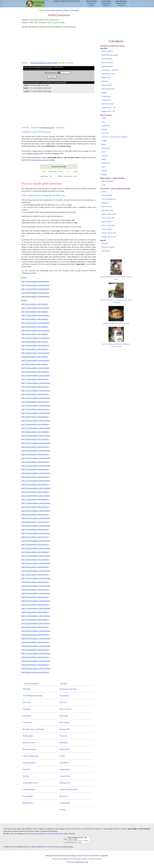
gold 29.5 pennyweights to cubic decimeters (36, 518)
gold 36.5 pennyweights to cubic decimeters (36, 571)
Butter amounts (107, 51)
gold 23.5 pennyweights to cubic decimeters (36, 473)
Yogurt (104, 93)
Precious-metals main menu (53, 10)
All (79, 1)
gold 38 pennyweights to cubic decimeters (35, 582)
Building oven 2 (28, 803)
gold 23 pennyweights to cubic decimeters (35, 469)
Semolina (105, 81)
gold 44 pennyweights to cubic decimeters (35, 627)
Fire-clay (26, 776)
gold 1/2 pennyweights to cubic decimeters (35, 289)
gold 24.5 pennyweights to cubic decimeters (36, 481)
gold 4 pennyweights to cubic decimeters (35, 327)
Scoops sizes (106, 100)
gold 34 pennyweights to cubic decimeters (35, 552)
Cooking (62, 1)
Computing (106, 126)
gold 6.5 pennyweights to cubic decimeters (35, 345)
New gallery (27, 709)
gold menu (66, 10)
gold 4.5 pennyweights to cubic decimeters (35, 330)
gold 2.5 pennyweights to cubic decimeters (35, 315)
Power (104, 152)
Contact (85, 860)
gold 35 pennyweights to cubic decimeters (35, 560)
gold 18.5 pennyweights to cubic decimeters (36, 436)
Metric (104, 144)
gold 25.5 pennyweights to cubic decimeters (36, 488)
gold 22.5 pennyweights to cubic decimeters (36, 466)
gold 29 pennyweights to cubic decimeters (35, 514)
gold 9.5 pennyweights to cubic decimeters (35, 368)
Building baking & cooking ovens (106, 3)
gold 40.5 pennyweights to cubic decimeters (36, 601)
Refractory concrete (29, 743)
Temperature (106, 96)
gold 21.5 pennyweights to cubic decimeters (36, 458)
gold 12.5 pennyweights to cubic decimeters (36, 390)
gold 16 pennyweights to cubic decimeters (35, 417)
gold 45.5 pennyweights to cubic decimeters (36, 638)
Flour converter (73, 1)
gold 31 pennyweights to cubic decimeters (35, 529)
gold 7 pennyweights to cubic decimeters (35, 349)
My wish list (64, 796)
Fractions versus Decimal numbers (115, 137)
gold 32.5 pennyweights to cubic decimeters (36, 541)
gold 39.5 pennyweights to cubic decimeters (36, 593)
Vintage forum (28, 722)
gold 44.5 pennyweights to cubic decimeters (36, 631)
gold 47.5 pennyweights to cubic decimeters (36, 653)
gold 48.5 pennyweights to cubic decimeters (36, 661)
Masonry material (108, 247)
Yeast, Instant (107, 229)
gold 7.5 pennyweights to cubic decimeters (35, 353)
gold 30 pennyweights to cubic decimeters (35, 522)
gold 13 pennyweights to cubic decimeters (35, 394)
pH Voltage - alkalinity (110, 70)
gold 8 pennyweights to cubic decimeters (35, 357)
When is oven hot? (66, 709)
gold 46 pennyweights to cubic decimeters (35, 642)
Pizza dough (63, 716)
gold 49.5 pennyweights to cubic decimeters (36, 668)
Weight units (106, 111)
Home (35, 4)
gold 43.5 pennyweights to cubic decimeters (36, 623)
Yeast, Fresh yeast (108, 225)
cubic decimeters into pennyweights (43, 160)
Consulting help (65, 803)
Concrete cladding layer (31, 756)
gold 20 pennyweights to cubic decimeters (35, 447)
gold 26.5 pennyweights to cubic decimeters (36, 496)
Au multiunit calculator (32, 153)
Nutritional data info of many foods (121, 3)
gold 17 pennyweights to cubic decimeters (35, 424)
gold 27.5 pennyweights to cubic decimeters (36, 503)
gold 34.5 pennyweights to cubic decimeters (36, 556)
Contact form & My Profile (68, 789)
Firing (66, 1)
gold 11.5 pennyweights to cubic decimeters (36, 383)
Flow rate (105, 133)
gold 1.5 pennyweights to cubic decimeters (35, 308)
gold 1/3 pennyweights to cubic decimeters (35, 285)
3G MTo (62, 756)
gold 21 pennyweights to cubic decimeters (35, 454)
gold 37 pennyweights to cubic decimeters (35, 575)
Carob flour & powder (110, 55)
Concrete (105, 243)
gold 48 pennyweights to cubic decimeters (35, 657)
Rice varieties (107, 207)
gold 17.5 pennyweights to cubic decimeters (36, 428)
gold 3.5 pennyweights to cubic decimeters (35, 323)
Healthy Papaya (65, 769)
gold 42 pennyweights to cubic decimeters (35, 612)
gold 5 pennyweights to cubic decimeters (35, 334)
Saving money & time (30, 783)
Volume (104, 171)
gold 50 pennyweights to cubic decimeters (35, 672)
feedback (43, 848)
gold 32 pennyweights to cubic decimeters (35, 537)
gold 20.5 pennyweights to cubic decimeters (36, 451)
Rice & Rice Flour (108, 74)
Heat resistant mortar (30, 749)
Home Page (27, 689)
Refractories (106, 251)
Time (103, 167)
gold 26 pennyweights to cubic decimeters (35, 492)
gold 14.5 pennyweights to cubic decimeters (36, 406)
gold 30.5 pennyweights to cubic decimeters (36, 526)
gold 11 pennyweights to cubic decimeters (35, 379)
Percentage (106, 148)
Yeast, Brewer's (107, 222)
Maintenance (64, 743)
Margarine (105, 203)
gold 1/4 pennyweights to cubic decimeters (35, 281)
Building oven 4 (65, 783)
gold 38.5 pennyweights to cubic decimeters (36, 586)
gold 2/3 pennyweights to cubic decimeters (35, 293)
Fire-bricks (26, 769)
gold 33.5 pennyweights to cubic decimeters (36, 548)
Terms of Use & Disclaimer (72, 860)
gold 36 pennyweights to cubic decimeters (35, 567)
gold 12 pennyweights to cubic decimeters (35, 387)
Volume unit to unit (109, 233)
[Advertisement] (59, 44)
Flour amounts (107, 59)
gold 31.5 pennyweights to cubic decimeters (36, 533)
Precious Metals (108, 181)
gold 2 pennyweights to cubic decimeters (35, 312)
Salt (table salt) (107, 210)
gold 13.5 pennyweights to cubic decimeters (36, 398)
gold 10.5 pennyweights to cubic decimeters (36, 375)
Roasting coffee (65, 729)
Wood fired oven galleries (91, 3)
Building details (28, 736)
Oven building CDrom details (33, 696)
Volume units (107, 108)
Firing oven (63, 736)
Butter (104, 192)
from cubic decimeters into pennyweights (44, 63)
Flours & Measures (109, 199)
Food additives (64, 763)
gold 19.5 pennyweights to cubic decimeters (36, 443)
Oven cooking (64, 722)
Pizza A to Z (63, 702)
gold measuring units (48, 128)
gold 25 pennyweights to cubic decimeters (35, 484)
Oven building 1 (28, 796)
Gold (103, 185)
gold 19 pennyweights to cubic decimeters (35, 439)
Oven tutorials (64, 696)
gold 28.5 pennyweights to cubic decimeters (36, 511)
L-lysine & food (65, 776)
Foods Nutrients (108, 104)
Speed (104, 159)
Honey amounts (107, 62)
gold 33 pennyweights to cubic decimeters (35, 545)
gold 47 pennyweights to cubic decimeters (35, 650)
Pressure (105, 156)
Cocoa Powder (107, 195)
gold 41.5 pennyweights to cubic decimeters (36, 608)
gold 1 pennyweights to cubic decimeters (35, 304)
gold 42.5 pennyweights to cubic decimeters (36, 616)
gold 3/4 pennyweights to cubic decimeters (35, 296)
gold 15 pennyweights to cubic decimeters (35, 409)
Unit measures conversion (68, 689)
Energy (104, 129)
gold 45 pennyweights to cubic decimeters (35, 635)
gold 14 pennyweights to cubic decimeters (35, 402)
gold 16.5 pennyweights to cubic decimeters (36, 421)
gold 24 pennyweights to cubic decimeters (35, 477)
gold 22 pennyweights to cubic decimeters (35, 462)
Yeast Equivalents (108, 89)
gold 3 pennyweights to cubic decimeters (35, 319)
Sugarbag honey (108, 66)
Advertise (91, 860)
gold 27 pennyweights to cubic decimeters (35, 499)
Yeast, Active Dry (108, 218)
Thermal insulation (29, 763)
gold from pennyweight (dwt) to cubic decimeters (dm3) (45, 834)
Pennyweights (74, 10)
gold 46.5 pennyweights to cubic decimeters (36, 646)
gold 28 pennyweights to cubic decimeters (35, 507)
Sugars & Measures (109, 214)
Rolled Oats (106, 78)
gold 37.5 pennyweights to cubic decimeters (36, 578)
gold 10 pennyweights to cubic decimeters (35, 372)
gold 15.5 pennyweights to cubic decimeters (36, 413)
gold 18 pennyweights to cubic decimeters (35, 432)
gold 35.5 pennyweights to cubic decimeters (36, 563)
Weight (104, 174)
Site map (62, 810)
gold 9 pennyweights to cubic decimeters (35, 364)
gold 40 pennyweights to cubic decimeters (35, 597)
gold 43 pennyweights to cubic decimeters (35, 620)
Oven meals (27, 716)
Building (56, 1)
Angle (104, 118)
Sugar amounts (107, 85)
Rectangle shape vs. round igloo (33, 729)
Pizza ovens (27, 702)
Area (103, 122)
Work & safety (64, 749)
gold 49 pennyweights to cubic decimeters (35, 665)
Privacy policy (57, 860)
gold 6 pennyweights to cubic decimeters (35, 342)
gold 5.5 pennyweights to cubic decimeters (35, 338)
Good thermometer (29, 789)
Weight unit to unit (109, 237)
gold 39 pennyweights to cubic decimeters (35, 590)
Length (104, 141)
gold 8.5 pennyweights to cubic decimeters (35, 360)
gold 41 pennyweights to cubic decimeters (35, 605)
